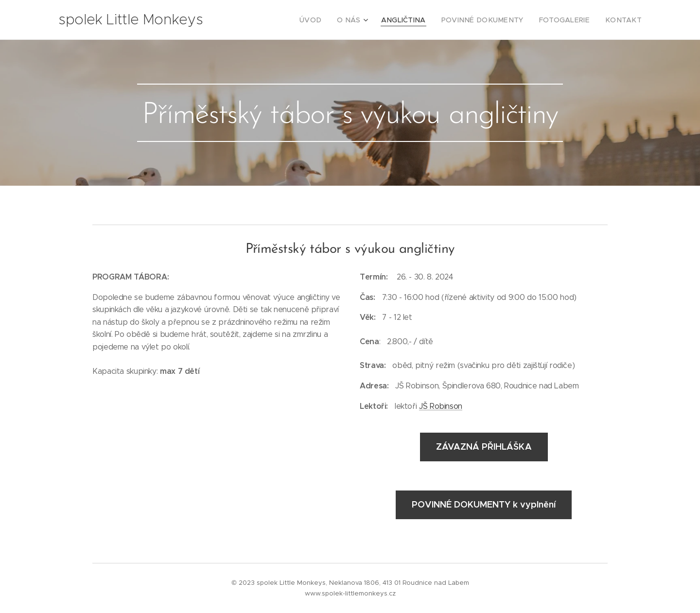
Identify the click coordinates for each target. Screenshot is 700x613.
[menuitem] (337, 20)
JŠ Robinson (441, 406)
